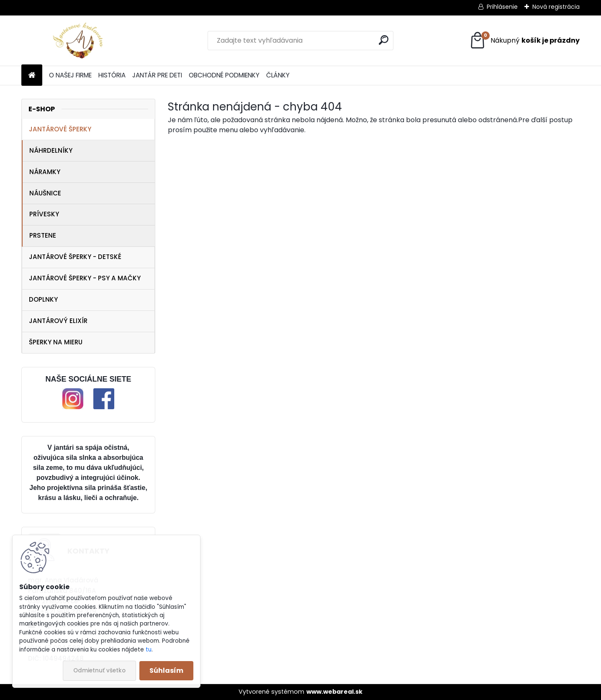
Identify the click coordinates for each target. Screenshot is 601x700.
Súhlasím (166, 671)
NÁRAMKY (45, 172)
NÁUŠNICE (45, 193)
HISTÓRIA (112, 75)
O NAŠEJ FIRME (70, 75)
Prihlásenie (502, 7)
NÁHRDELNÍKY (51, 150)
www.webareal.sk (334, 692)
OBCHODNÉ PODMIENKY (224, 75)
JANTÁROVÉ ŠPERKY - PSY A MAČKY (85, 278)
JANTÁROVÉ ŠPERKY (60, 129)
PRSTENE (43, 235)
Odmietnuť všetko (99, 671)
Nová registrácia (556, 7)
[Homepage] (32, 76)
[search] (384, 40)
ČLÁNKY (278, 75)
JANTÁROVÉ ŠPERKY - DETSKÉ (75, 257)
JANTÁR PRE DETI (157, 75)
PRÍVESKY (44, 214)
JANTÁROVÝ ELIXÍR (58, 321)
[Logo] (79, 41)
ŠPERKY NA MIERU (56, 342)
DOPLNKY (43, 299)
